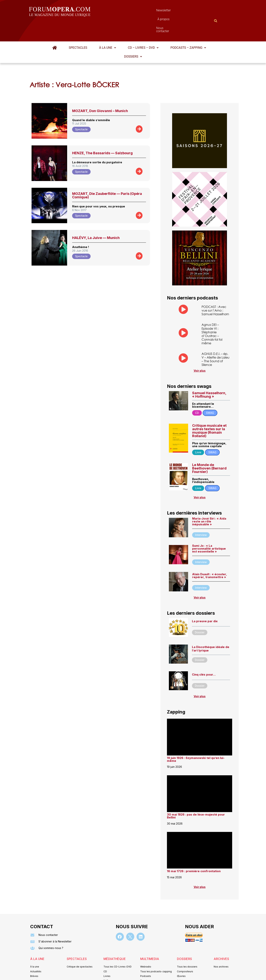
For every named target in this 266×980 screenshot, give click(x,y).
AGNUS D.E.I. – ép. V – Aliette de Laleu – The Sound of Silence (216, 340)
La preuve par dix (205, 602)
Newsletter (127, 11)
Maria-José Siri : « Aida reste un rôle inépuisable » (209, 503)
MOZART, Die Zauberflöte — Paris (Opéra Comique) (107, 176)
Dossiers (133, 38)
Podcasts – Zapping (188, 29)
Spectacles (78, 29)
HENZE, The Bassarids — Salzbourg (102, 134)
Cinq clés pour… (204, 656)
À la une (107, 29)
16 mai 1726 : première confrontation (194, 852)
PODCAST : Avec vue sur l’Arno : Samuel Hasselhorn (215, 291)
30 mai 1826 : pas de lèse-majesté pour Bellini (196, 797)
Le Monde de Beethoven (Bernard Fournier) (209, 450)
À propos (150, 11)
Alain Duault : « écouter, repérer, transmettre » (210, 557)
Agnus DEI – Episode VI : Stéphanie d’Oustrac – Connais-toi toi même (212, 315)
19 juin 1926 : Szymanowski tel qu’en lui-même (196, 740)
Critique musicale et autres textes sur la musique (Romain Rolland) (209, 412)
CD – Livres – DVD (143, 29)
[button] (107, 29)
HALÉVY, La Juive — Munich (96, 219)
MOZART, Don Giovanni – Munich (100, 92)
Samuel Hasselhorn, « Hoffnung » (209, 376)
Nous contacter (176, 11)
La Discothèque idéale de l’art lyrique (211, 630)
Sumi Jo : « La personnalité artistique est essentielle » (209, 530)
